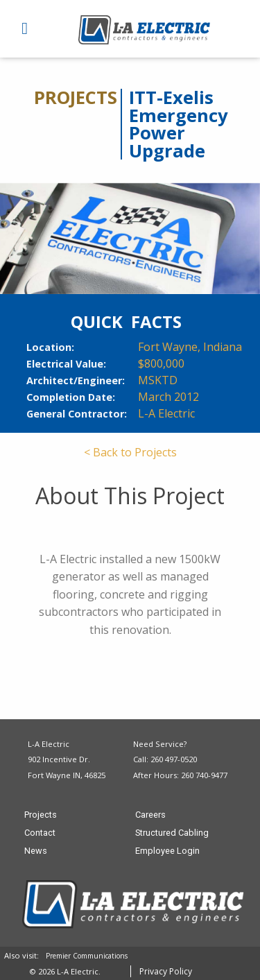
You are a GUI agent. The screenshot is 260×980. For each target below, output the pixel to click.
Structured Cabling (172, 833)
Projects (41, 815)
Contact (40, 833)
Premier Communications (87, 956)
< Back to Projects (130, 452)
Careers (150, 815)
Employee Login (167, 851)
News (36, 851)
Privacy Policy (166, 971)
